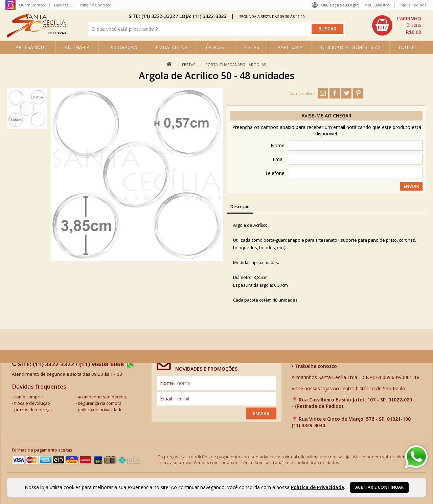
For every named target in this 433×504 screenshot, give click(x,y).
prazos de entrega (33, 410)
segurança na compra (100, 403)
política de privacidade (100, 410)
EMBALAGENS (172, 47)
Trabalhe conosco (314, 366)
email (166, 399)
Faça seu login (344, 5)
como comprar (29, 397)
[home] (36, 36)
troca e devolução (32, 403)
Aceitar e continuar (379, 487)
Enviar (261, 413)
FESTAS (251, 47)
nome (167, 383)
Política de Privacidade (317, 487)
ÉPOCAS (215, 47)
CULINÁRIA (77, 47)
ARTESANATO (31, 47)
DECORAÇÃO (123, 47)
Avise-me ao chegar (326, 116)
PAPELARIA (290, 47)
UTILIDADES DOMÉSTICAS (351, 47)
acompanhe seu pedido (102, 397)
